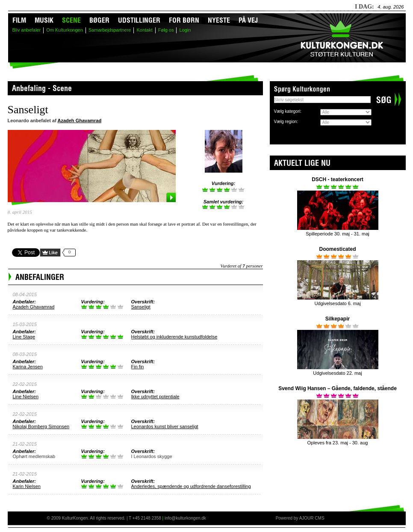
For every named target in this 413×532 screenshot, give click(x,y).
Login (185, 30)
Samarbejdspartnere (110, 30)
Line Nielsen (26, 397)
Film (19, 21)
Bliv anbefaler (27, 30)
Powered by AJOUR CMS (300, 518)
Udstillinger (139, 21)
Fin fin (138, 367)
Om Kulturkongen (65, 30)
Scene (71, 21)
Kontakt (144, 30)
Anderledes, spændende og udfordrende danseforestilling (191, 486)
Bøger (99, 21)
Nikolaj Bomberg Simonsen (41, 426)
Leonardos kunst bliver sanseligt (165, 426)
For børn (184, 21)
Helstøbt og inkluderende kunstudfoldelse (174, 337)
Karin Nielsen (27, 486)
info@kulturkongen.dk (185, 518)
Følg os (166, 30)
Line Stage (24, 337)
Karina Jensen (28, 367)
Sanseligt (141, 307)
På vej (248, 21)
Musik (44, 21)
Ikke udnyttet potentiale (155, 397)
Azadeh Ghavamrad (79, 121)
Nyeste (219, 21)
